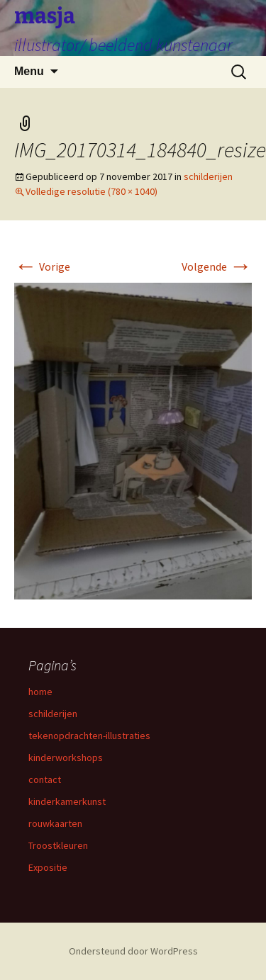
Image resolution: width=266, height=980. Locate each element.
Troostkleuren (58, 845)
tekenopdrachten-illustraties (89, 736)
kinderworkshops (66, 757)
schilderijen (208, 176)
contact (45, 779)
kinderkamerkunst (67, 801)
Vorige (42, 266)
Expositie (48, 867)
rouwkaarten (55, 823)
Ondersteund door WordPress (133, 951)
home (40, 692)
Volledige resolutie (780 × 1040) (92, 191)
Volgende (217, 266)
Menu (29, 71)
